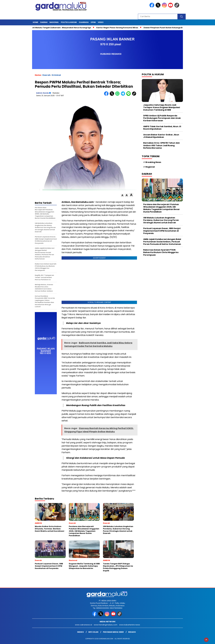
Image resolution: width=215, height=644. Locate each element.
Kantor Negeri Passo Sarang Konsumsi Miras (120, 28)
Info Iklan (93, 632)
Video (101, 22)
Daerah (44, 22)
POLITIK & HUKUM (69, 22)
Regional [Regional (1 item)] (150, 167)
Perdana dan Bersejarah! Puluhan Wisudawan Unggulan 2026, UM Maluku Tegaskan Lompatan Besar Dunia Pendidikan (162, 208)
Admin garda (42, 93)
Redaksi (132, 632)
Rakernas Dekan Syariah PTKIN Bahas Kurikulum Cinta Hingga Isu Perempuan (161, 252)
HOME (35, 22)
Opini (93, 22)
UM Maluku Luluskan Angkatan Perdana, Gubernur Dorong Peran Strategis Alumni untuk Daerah (161, 220)
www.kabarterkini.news (130, 625)
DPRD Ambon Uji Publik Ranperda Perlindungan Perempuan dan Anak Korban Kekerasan (162, 118)
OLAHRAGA (84, 22)
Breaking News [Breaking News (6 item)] (153, 162)
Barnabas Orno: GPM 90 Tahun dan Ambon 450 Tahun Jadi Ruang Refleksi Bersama (162, 145)
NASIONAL (54, 22)
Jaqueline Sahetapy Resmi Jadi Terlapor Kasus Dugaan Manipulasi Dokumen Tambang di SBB (162, 107)
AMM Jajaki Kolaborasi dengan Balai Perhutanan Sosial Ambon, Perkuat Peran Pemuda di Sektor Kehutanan (162, 242)
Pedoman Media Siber (113, 632)
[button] (122, 195)
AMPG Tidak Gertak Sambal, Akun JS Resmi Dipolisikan (162, 128)
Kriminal (56, 75)
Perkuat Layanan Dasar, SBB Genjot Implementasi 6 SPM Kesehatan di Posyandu (162, 231)
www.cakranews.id (84, 625)
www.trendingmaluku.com (106, 625)
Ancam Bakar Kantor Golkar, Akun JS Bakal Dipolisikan (161, 136)
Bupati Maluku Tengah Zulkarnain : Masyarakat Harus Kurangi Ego (62, 28)
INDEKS (80, 632)
